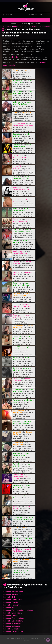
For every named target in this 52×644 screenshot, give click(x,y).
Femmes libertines (23, 639)
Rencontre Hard (9, 608)
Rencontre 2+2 (9, 597)
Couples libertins (35, 639)
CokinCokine (7, 27)
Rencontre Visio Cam (12, 626)
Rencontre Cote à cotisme (14, 621)
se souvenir (34, 24)
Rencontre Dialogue (11, 629)
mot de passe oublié (19, 24)
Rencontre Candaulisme (13, 600)
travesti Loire (28, 528)
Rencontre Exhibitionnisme (14, 618)
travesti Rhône (18, 445)
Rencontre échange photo (13, 592)
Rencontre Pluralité (11, 602)
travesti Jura (26, 113)
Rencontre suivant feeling (13, 632)
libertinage (16, 57)
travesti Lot (27, 70)
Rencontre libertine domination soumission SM (32, 27)
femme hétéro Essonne (21, 189)
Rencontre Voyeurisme (12, 624)
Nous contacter (11, 639)
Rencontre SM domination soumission (18, 610)
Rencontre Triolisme (11, 616)
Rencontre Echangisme (12, 613)
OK (26, 20)
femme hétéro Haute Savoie (23, 125)
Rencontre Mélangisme (12, 594)
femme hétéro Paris (20, 253)
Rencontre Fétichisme (12, 605)
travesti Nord (17, 413)
